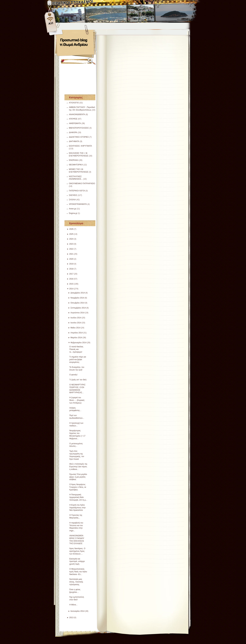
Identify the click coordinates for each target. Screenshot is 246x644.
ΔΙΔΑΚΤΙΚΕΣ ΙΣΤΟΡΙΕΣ (79, 137)
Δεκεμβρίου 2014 (78, 293)
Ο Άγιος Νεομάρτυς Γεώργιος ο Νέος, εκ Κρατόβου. (78, 487)
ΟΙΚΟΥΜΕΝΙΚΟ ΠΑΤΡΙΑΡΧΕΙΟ (82, 184)
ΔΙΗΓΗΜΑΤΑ (74, 141)
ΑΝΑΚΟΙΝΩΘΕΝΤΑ (77, 114)
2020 (71, 259)
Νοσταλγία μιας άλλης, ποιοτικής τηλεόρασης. (76, 582)
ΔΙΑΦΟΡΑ (73, 132)
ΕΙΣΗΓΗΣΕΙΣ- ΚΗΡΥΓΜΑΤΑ (80, 146)
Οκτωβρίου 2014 (77, 303)
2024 (71, 239)
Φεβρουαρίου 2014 (78, 343)
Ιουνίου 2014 (76, 323)
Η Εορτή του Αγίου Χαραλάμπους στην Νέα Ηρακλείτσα (78, 508)
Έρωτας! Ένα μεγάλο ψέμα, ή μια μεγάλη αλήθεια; (78, 477)
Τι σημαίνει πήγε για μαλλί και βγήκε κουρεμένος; (78, 360)
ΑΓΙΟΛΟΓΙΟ (74, 103)
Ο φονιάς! (73, 375)
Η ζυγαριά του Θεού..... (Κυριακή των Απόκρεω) (77, 400)
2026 (71, 229)
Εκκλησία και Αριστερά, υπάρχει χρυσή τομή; (77, 561)
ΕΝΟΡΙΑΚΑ (74, 160)
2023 (71, 244)
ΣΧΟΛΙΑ (72, 200)
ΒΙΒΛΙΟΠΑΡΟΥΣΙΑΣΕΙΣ (79, 128)
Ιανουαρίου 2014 (77, 611)
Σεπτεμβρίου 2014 (78, 308)
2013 (71, 618)
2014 (71, 289)
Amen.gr (72, 209)
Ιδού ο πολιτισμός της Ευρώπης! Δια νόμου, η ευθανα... (78, 467)
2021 (71, 254)
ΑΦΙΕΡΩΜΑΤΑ (75, 123)
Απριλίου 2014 (77, 333)
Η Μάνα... (73, 605)
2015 (71, 284)
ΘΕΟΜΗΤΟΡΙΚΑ (76, 165)
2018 (71, 269)
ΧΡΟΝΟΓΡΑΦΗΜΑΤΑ (78, 204)
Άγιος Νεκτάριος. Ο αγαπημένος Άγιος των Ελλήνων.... (77, 551)
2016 (71, 279)
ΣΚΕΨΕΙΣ (73, 195)
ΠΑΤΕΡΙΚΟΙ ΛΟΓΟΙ (77, 191)
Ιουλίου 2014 (76, 318)
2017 (71, 274)
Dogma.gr (73, 213)
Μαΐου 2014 (75, 328)
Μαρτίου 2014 (76, 338)
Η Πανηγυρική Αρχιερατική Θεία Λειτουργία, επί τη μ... (78, 497)
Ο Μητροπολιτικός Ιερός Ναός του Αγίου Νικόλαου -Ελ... (78, 572)
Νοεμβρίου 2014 (77, 298)
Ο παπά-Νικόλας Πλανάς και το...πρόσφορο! (76, 349)
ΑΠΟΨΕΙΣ (73, 119)
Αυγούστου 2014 (77, 313)
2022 (71, 249)
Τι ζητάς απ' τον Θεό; (78, 380)
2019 (71, 264)
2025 (71, 234)
